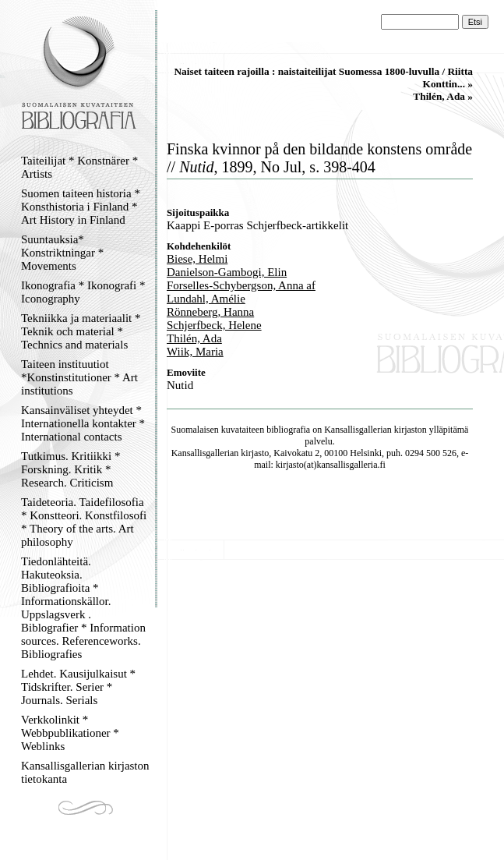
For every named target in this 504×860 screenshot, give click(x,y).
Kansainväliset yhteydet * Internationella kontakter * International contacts (83, 423)
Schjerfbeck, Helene (214, 325)
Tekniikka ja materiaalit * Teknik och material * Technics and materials (81, 331)
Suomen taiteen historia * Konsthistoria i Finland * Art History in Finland (81, 207)
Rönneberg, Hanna (210, 312)
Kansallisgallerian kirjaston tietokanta (85, 772)
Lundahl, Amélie (206, 299)
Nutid (180, 385)
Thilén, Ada (194, 338)
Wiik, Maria (195, 352)
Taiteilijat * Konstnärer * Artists (79, 167)
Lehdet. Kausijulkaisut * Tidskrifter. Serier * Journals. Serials (78, 687)
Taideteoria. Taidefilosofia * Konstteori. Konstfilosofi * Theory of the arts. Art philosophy (84, 522)
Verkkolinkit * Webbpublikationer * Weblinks (70, 733)
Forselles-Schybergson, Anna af (241, 285)
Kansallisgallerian (358, 430)
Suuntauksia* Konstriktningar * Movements (62, 253)
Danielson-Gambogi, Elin (227, 272)
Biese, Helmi (197, 259)
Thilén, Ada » (443, 96)
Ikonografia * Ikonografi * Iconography (83, 292)
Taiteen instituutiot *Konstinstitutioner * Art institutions (79, 377)
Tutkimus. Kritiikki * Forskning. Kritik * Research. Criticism (70, 469)
